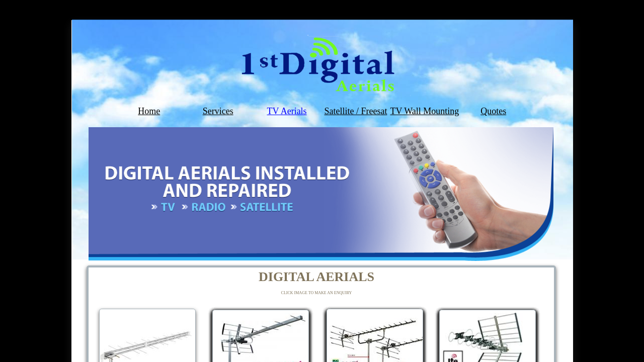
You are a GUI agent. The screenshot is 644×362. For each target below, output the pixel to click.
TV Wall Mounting (424, 111)
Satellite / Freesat (355, 111)
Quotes (493, 111)
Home (149, 111)
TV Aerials (287, 111)
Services (218, 111)
